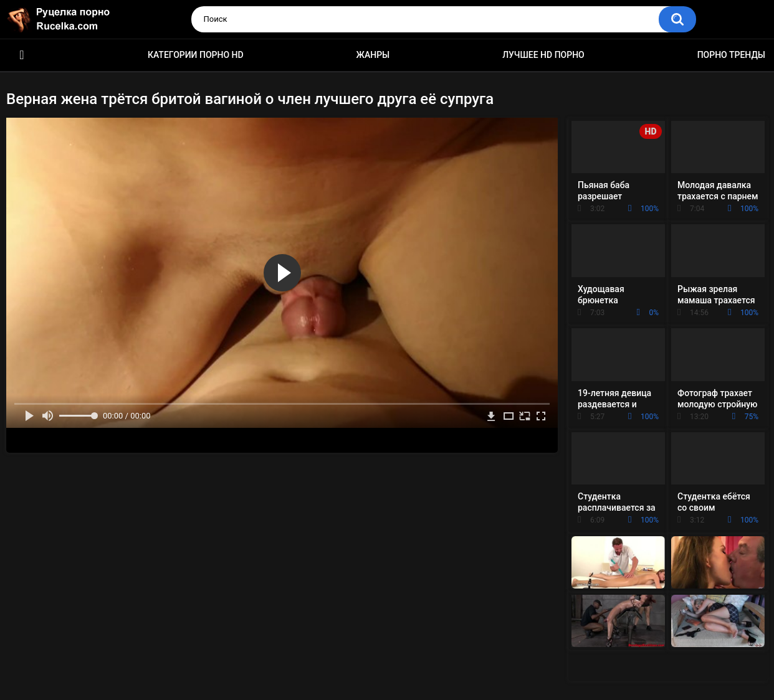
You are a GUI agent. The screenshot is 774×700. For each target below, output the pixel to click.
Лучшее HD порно (543, 55)
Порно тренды (731, 55)
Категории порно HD (196, 55)
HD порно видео (22, 55)
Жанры (373, 55)
